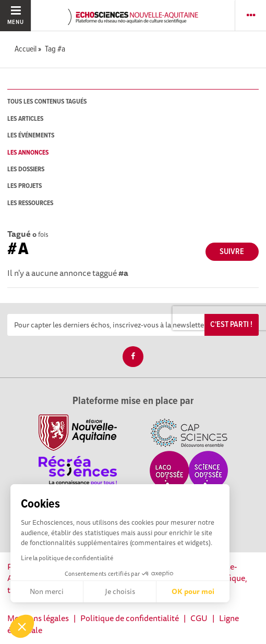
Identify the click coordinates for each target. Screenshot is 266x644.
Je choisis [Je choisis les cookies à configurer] (120, 591)
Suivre (232, 252)
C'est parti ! (231, 325)
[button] (22, 626)
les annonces (28, 153)
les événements (31, 136)
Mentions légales (38, 618)
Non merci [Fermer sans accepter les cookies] (47, 591)
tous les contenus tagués (47, 102)
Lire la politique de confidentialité (67, 558)
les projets (25, 186)
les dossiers (26, 169)
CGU (199, 618)
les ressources (30, 203)
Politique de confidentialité (130, 618)
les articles (25, 119)
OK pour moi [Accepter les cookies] (193, 591)
